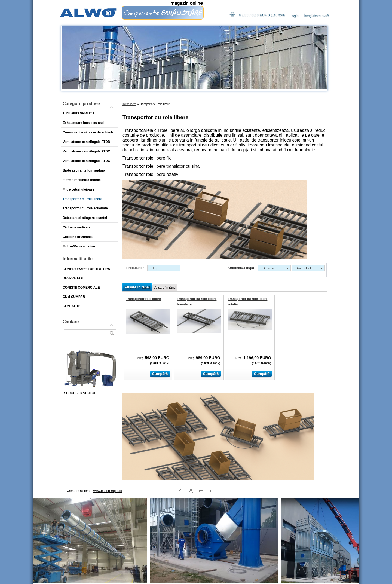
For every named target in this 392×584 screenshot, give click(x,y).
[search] (112, 333)
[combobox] (274, 268)
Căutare (71, 322)
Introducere (129, 104)
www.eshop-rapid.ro (108, 491)
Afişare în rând (165, 288)
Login (294, 16)
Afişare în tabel (137, 287)
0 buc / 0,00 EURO (262, 15)
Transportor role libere (143, 299)
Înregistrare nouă (316, 16)
